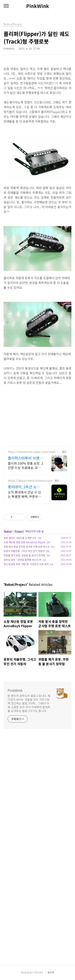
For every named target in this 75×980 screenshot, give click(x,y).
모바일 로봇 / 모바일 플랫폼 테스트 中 (22, 560)
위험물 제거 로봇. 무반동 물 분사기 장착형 (24, 555)
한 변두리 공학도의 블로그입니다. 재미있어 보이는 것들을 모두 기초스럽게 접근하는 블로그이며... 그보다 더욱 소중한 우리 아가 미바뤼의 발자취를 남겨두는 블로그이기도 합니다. (29, 703)
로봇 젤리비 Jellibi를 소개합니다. (20, 538)
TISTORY (38, 972)
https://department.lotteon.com (30, 481)
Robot (8, 531)
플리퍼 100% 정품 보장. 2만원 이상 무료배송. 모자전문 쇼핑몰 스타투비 (25, 465)
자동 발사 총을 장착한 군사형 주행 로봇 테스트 (27, 547)
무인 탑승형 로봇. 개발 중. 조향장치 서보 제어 (26, 564)
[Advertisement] (37, 849)
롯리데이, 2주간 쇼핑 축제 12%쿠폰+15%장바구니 (25, 487)
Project (19, 531)
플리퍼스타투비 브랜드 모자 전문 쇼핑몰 (25, 458)
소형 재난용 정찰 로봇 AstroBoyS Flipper (24, 542)
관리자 (51, 972)
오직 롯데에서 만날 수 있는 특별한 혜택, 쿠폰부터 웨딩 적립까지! (24, 494)
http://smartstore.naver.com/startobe (33, 452)
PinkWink (38, 6)
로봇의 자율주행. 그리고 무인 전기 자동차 (24, 551)
